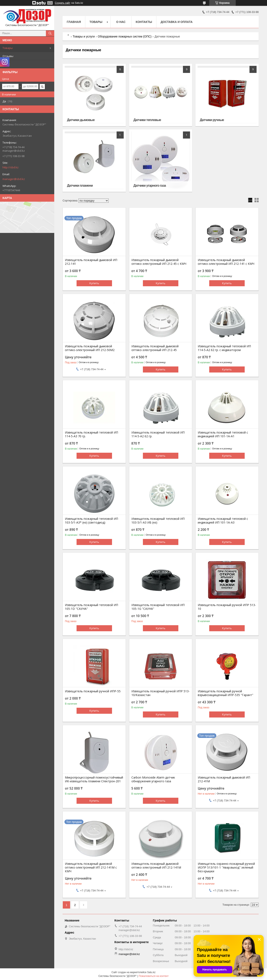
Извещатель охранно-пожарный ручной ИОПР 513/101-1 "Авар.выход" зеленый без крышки (226, 867)
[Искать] (50, 33)
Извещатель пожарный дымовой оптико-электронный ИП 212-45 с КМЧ (159, 262)
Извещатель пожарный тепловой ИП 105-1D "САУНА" (91, 607)
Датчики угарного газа (150, 186)
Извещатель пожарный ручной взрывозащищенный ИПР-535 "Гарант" (225, 693)
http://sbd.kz (11, 167)
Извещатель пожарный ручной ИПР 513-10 (227, 607)
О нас (6, 64)
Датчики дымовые (81, 120)
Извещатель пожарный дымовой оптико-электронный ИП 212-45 (155, 348)
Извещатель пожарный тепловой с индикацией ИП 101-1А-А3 (223, 521)
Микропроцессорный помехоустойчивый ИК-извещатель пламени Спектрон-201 (94, 779)
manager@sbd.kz (14, 179)
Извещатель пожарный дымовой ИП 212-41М (224, 779)
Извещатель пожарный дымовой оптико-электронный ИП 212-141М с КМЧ (91, 867)
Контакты (144, 22)
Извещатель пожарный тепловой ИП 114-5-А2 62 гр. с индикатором (224, 348)
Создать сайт (63, 3)
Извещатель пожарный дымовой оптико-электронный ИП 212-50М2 (90, 348)
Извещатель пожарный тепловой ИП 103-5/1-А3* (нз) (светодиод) (91, 521)
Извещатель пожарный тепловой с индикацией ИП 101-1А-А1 (223, 434)
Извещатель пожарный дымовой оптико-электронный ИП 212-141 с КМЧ (226, 262)
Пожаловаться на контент (154, 976)
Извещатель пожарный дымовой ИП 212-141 (91, 262)
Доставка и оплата (177, 22)
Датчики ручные (212, 120)
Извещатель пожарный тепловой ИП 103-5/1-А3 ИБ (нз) (158, 521)
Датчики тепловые (147, 120)
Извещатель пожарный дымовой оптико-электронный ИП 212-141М (156, 866)
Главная (74, 22)
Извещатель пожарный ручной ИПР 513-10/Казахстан (161, 693)
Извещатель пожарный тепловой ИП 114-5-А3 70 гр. (91, 434)
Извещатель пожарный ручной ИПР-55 (93, 691)
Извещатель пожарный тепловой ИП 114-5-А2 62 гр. (158, 434)
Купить (94, 283)
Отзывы (8, 56)
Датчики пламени (80, 186)
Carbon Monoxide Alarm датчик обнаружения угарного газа (153, 779)
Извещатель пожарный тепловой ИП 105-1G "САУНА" (158, 607)
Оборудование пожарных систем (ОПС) (125, 36)
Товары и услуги (84, 36)
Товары (8, 48)
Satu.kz (151, 972)
